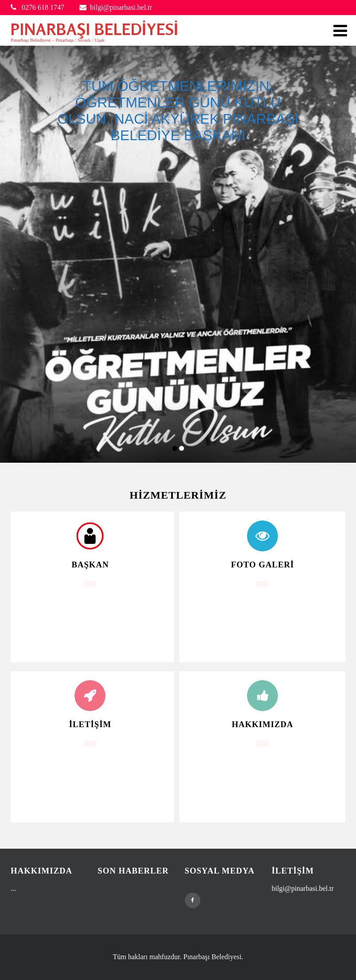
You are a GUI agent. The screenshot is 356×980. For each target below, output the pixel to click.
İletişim (90, 724)
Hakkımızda (263, 724)
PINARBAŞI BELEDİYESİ (95, 29)
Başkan (90, 565)
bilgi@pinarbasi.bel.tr (116, 7)
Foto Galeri (262, 565)
